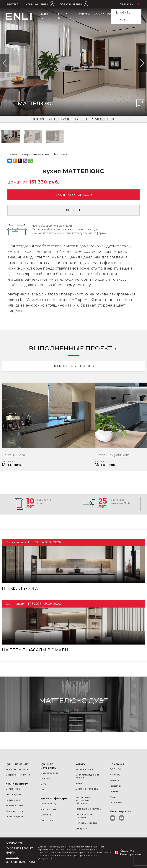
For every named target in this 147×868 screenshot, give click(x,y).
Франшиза (126, 4)
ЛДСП (44, 789)
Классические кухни (18, 769)
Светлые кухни (14, 816)
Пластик (45, 778)
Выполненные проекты (84, 816)
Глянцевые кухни (50, 804)
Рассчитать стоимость (74, 195)
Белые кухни (13, 789)
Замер (79, 783)
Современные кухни (18, 775)
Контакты (115, 775)
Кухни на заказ (84, 769)
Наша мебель (64, 16)
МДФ (43, 784)
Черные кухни (14, 800)
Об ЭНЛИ (115, 769)
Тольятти (11, 4)
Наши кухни (45, 16)
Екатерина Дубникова (112, 455)
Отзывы (114, 791)
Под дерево (48, 820)
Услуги (84, 14)
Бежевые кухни (15, 811)
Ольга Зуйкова (13, 455)
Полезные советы (86, 823)
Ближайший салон (37, 4)
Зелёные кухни (14, 805)
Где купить (73, 210)
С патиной (46, 815)
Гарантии (115, 786)
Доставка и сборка (87, 789)
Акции (113, 797)
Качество (115, 780)
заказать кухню (123, 16)
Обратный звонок (71, 4)
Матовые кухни (49, 809)
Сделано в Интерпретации (131, 852)
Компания (102, 14)
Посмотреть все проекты (73, 366)
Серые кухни (13, 794)
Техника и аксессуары (88, 809)
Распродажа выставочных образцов (83, 800)
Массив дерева (49, 773)
